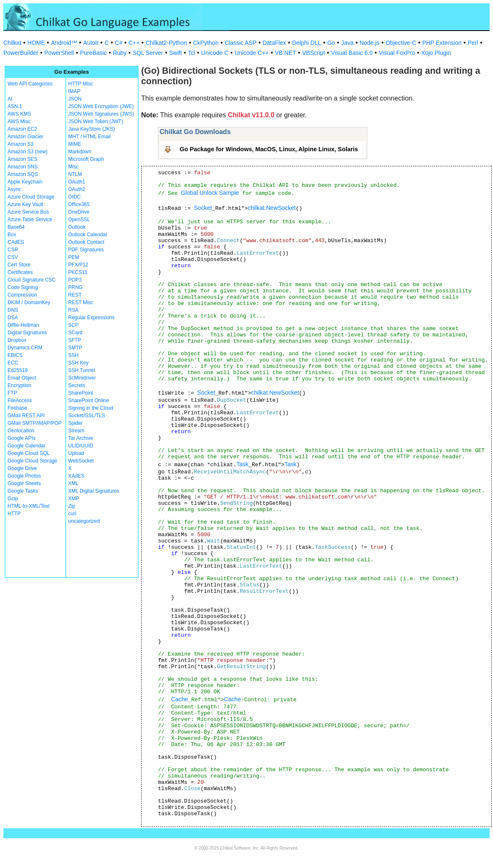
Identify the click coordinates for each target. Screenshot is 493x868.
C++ (134, 43)
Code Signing (23, 287)
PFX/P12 (78, 265)
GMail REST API (26, 416)
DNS (13, 310)
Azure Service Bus (28, 212)
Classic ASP (240, 43)
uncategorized (84, 521)
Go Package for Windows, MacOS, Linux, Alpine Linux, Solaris (269, 149)
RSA (74, 310)
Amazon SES (22, 159)
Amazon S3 (21, 144)
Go (331, 43)
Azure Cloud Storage (31, 197)
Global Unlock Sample (210, 193)
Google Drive (22, 468)
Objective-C (401, 43)
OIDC (75, 197)
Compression (22, 295)
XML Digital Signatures (94, 491)
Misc (74, 167)
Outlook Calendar (88, 235)
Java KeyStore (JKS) (92, 129)
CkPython (206, 43)
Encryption (19, 385)
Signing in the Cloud (91, 408)
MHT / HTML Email (89, 137)
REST (75, 295)
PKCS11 (78, 272)
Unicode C (215, 53)
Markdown (80, 152)
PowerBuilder (21, 53)
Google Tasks (23, 491)
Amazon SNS (23, 167)
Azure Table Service (30, 220)
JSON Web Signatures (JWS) (101, 114)
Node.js (370, 43)
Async (14, 189)
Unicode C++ (252, 53)
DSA (13, 318)
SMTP (75, 348)
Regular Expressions (92, 318)
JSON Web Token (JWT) (96, 121)
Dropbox (17, 340)
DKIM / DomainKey (29, 302)
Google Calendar (27, 446)
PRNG (76, 287)
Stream (76, 431)
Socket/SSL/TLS (87, 416)
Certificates (20, 272)
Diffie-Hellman (23, 325)
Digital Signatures (27, 333)
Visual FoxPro (397, 53)
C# (119, 43)
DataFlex (274, 43)
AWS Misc (19, 121)
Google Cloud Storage (32, 461)
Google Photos (24, 476)
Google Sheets (24, 483)
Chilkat (12, 43)
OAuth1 (77, 182)
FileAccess (20, 400)
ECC (13, 363)
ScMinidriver (82, 378)
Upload (76, 453)
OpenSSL (79, 220)
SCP (74, 325)
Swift (176, 53)
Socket (203, 208)
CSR (13, 250)
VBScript (313, 53)
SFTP (75, 340)
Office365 (79, 204)
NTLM (75, 174)
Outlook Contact (86, 242)
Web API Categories (30, 84)
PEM (74, 257)
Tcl (192, 53)
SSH (74, 355)
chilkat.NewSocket (272, 208)
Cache (179, 699)
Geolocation (21, 431)
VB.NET (285, 53)
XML (74, 483)
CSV (13, 257)
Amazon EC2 (22, 129)
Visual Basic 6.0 (352, 53)
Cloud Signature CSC (32, 280)
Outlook (77, 227)
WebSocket (81, 461)
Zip (72, 506)
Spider (76, 423)
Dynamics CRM (25, 348)
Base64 (16, 227)
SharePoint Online (89, 400)
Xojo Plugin (436, 53)
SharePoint (81, 393)
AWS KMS (19, 114)
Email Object (22, 378)
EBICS (15, 355)
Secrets (77, 385)
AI (10, 99)
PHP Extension (442, 43)
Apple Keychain (25, 182)
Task (242, 464)
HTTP (14, 514)
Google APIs (22, 438)
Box (12, 235)
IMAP (74, 91)
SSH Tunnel (82, 370)
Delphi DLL (306, 43)
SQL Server (148, 53)
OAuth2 (77, 189)
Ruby (120, 53)
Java (347, 43)
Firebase (17, 408)
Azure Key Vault (25, 204)
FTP (12, 393)
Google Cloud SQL (29, 453)
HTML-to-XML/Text (29, 506)
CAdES (16, 242)
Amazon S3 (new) (27, 152)
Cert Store (19, 265)
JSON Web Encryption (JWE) (101, 106)
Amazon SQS (23, 174)
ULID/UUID (81, 446)
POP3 (75, 280)
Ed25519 (18, 370)
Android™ (64, 43)
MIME (75, 144)
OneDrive (79, 212)
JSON (75, 99)
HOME (36, 43)
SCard (75, 333)
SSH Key (79, 363)
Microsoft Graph (86, 159)
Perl (473, 43)
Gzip (13, 499)
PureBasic (93, 53)
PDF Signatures (86, 250)
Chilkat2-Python (166, 43)
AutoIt (91, 43)
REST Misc (81, 302)
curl (72, 514)
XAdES (76, 476)
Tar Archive (81, 438)
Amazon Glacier (25, 137)
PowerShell (59, 53)
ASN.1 (15, 106)
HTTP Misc (81, 84)
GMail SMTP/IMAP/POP (35, 423)
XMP (74, 499)
